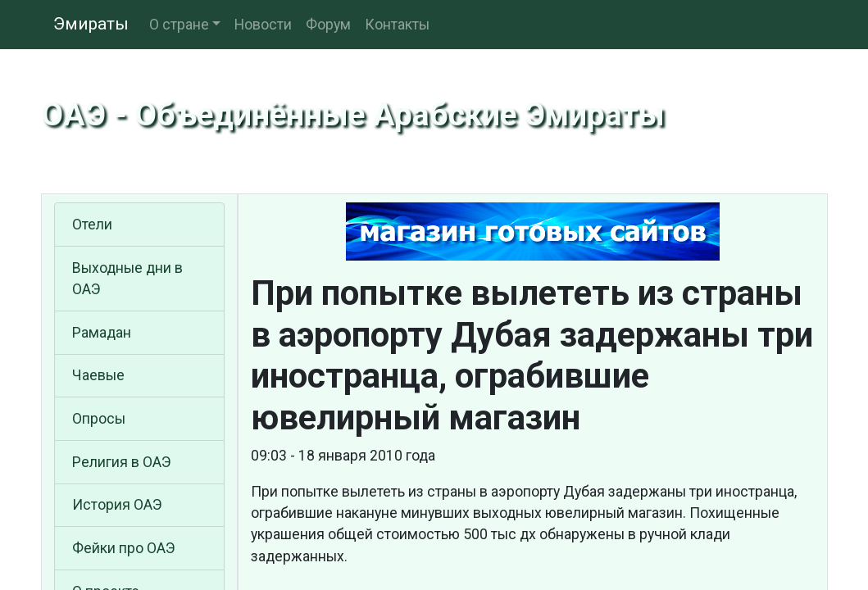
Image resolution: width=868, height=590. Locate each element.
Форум (328, 25)
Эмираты (91, 24)
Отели (92, 225)
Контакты (397, 25)
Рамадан (102, 333)
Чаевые (98, 375)
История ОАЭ (117, 505)
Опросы (99, 419)
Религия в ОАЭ (122, 462)
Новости (263, 25)
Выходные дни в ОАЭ (127, 279)
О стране (179, 25)
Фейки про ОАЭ (124, 548)
